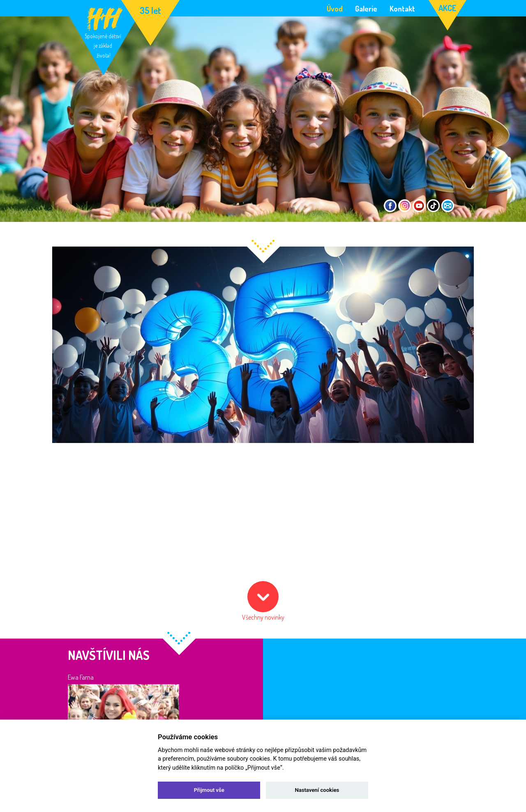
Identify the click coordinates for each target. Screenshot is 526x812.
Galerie (366, 8)
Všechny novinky (263, 617)
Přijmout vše (209, 790)
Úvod (335, 8)
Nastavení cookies (317, 790)
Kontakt (402, 8)
